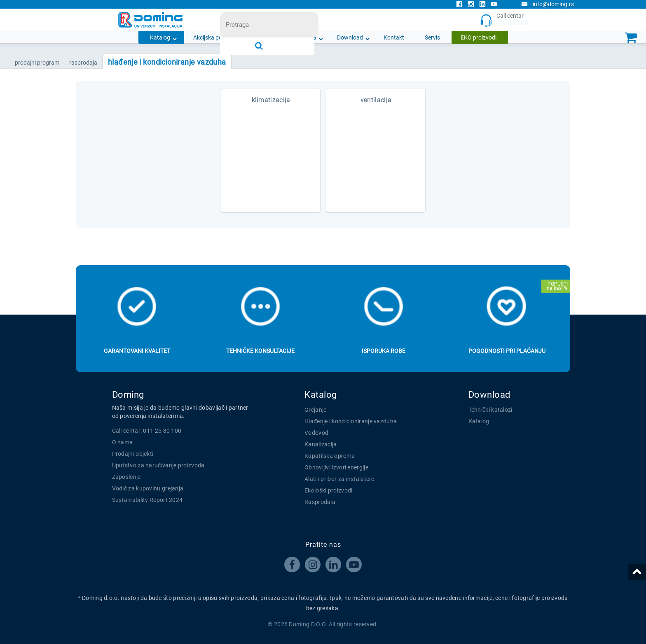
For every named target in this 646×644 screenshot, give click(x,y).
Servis (432, 37)
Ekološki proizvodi (328, 490)
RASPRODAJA (83, 63)
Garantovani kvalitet (137, 351)
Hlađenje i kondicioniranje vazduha (351, 421)
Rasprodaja (320, 502)
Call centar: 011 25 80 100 (147, 431)
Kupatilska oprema (330, 456)
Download (350, 37)
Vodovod (316, 433)
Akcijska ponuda (214, 37)
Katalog (160, 37)
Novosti (266, 37)
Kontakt (394, 37)
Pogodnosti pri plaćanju (507, 351)
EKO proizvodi (479, 37)
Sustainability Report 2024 (147, 500)
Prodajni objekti (133, 454)
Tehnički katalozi (490, 410)
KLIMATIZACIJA (271, 100)
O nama (306, 37)
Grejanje (315, 410)
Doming (128, 395)
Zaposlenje (126, 477)
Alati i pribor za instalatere (339, 479)
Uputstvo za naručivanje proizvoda (158, 465)
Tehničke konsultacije (260, 351)
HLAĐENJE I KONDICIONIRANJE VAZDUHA (167, 62)
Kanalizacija (321, 444)
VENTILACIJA (376, 100)
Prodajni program (37, 63)
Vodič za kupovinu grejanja (148, 488)
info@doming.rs (548, 4)
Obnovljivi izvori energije (336, 467)
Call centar (504, 20)
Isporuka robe (384, 351)
